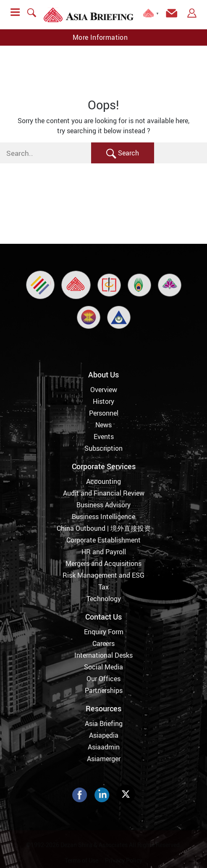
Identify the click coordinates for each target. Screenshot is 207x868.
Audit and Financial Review (104, 493)
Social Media (103, 667)
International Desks (103, 655)
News (103, 425)
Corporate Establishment (103, 540)
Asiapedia (104, 735)
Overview (104, 390)
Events (104, 437)
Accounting (103, 481)
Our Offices (103, 679)
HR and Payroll (104, 552)
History (103, 401)
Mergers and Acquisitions (103, 563)
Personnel (104, 413)
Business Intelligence (103, 517)
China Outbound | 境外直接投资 (104, 528)
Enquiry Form (104, 632)
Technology (104, 599)
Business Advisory (103, 505)
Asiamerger (104, 759)
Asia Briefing (104, 723)
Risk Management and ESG (103, 575)
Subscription (103, 448)
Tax (103, 587)
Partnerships (104, 690)
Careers (103, 643)
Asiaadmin (104, 747)
